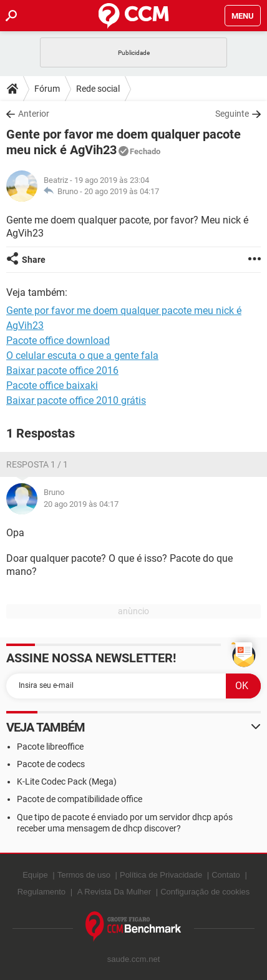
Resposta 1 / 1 (37, 464)
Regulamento (41, 892)
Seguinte (232, 114)
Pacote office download (58, 341)
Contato (226, 875)
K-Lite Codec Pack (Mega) (67, 782)
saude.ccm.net (134, 959)
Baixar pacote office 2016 (62, 370)
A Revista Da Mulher (114, 892)
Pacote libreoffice (50, 747)
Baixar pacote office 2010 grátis (76, 400)
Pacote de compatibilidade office (80, 799)
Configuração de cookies (205, 892)
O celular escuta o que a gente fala (82, 355)
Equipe (35, 875)
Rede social (98, 89)
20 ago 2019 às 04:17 (122, 191)
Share (34, 260)
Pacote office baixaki (52, 385)
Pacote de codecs (51, 764)
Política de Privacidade (161, 875)
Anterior (34, 114)
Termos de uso (84, 875)
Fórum (47, 89)
